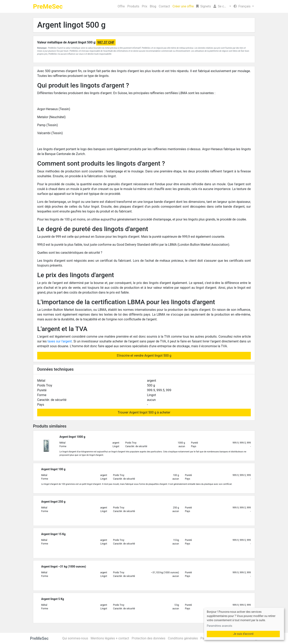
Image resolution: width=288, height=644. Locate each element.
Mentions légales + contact (110, 638)
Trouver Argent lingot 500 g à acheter (144, 412)
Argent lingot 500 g (71, 25)
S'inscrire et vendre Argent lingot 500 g (144, 356)
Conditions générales (183, 638)
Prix (144, 6)
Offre (121, 6)
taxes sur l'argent (60, 341)
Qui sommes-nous (75, 638)
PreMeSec (48, 6)
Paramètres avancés (219, 626)
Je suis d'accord (243, 634)
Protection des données (148, 638)
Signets (203, 6)
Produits (133, 6)
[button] (222, 6)
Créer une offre (183, 6)
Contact (164, 6)
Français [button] (242, 6)
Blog (153, 6)
